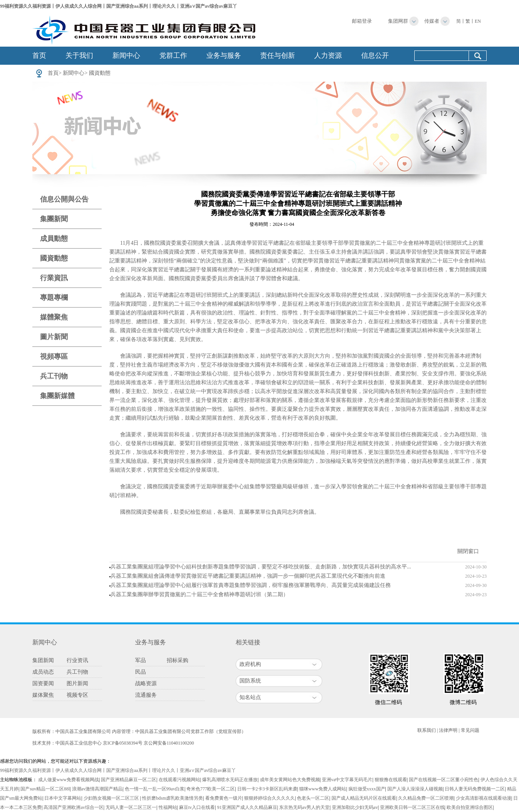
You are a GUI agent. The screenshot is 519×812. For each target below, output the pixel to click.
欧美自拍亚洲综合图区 (470, 807)
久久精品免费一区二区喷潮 (426, 798)
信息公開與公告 (64, 199)
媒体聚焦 (43, 695)
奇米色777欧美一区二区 (211, 789)
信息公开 (375, 55)
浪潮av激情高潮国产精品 (97, 789)
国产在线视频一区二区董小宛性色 (444, 780)
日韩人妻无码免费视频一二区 (475, 789)
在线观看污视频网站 (179, 780)
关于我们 (79, 55)
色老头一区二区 (313, 798)
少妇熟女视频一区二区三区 (112, 798)
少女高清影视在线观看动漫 (484, 798)
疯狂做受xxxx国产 (367, 789)
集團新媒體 (57, 396)
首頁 (53, 73)
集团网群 (398, 21)
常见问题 (470, 730)
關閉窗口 (468, 551)
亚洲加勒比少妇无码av (355, 807)
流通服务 (146, 695)
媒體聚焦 (54, 317)
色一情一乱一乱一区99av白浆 (155, 789)
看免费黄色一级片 (224, 798)
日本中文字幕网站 (63, 798)
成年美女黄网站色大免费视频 (290, 780)
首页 (39, 55)
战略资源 (146, 683)
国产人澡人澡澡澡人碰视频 (415, 789)
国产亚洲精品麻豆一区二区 (129, 780)
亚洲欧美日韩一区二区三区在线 (412, 807)
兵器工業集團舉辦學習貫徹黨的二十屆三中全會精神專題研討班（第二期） (199, 594)
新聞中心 (74, 73)
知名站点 (250, 697)
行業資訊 (54, 278)
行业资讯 (77, 660)
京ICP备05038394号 (123, 743)
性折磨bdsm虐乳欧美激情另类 (172, 798)
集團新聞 (54, 219)
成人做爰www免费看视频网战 (69, 780)
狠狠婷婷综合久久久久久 (270, 798)
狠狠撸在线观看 (391, 780)
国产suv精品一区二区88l (45, 789)
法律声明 (448, 730)
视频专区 (77, 695)
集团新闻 (43, 660)
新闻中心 (126, 55)
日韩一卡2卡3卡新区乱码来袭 (267, 789)
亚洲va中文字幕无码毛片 (347, 780)
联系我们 (427, 730)
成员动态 (43, 672)
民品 (141, 672)
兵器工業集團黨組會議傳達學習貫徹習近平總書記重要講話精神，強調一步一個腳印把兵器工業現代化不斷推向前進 (248, 576)
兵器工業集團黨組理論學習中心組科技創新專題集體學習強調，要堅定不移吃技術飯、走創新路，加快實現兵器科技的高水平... (261, 567)
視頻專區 (54, 356)
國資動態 (100, 73)
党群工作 (173, 55)
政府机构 (250, 664)
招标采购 (177, 660)
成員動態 (54, 239)
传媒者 (432, 21)
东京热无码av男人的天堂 (304, 807)
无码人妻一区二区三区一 (131, 807)
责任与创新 (278, 55)
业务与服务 (224, 55)
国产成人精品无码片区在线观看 (364, 798)
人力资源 (328, 55)
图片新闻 (77, 683)
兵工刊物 (54, 376)
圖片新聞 (54, 337)
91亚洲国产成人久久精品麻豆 (247, 807)
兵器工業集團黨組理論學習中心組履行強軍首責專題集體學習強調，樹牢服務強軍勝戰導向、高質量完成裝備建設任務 (251, 585)
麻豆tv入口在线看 (197, 807)
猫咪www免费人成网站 (323, 789)
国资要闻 (43, 683)
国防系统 (250, 681)
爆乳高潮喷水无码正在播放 (230, 780)
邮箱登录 (362, 21)
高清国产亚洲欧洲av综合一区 (73, 807)
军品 (141, 660)
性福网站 (168, 807)
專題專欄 (54, 298)
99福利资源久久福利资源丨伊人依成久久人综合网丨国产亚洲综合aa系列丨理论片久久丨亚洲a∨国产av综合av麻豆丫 (119, 6)
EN (478, 21)
